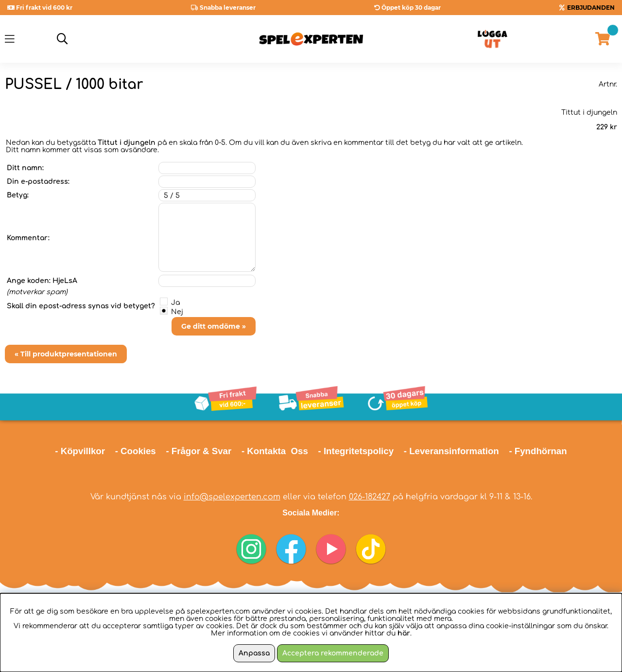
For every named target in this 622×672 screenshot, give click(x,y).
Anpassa (254, 653)
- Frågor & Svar (199, 451)
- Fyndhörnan (538, 451)
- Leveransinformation (451, 451)
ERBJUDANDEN (591, 8)
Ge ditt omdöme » (214, 326)
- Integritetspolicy (356, 451)
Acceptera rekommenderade (333, 653)
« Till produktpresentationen (66, 354)
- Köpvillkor (80, 451)
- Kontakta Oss (275, 451)
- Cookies (136, 451)
